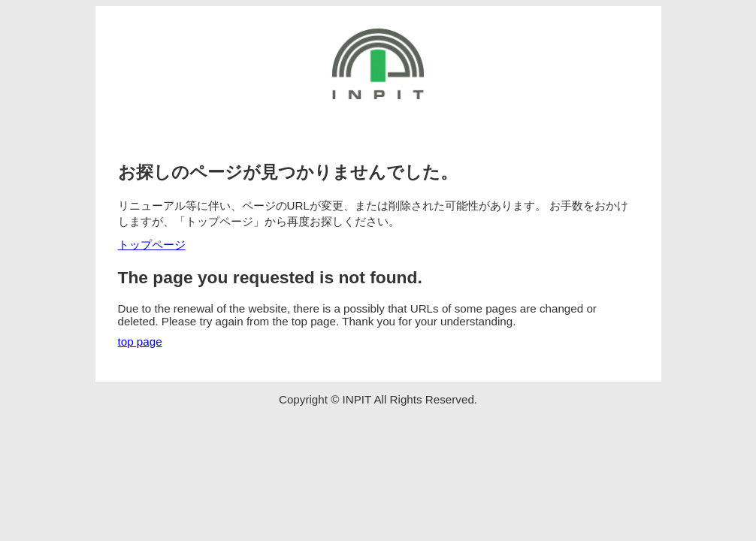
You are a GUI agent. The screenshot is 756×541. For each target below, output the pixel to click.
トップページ (152, 245)
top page (140, 342)
